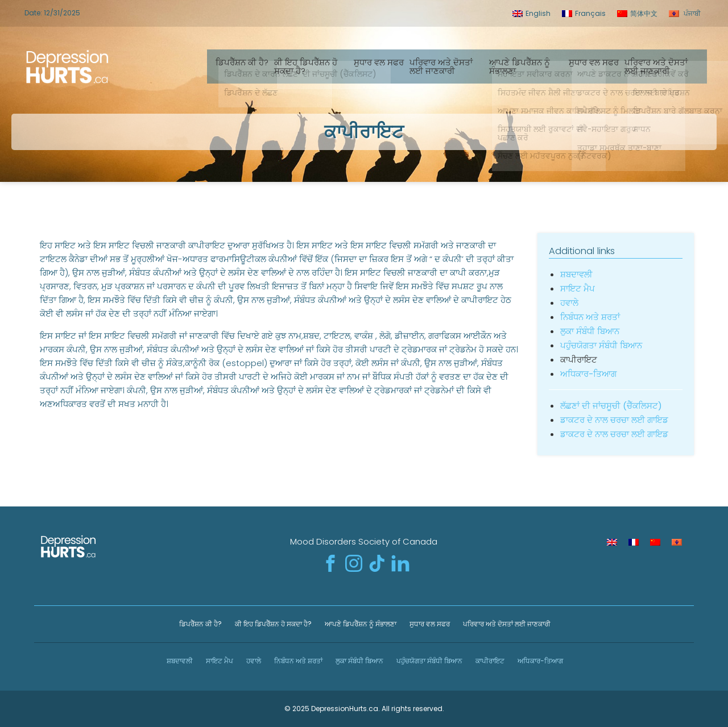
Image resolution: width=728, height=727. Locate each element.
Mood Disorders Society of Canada (364, 541)
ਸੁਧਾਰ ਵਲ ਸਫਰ (384, 62)
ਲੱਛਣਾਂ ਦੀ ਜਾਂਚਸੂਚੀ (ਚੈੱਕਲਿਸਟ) (611, 406)
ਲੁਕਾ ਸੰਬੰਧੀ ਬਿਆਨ (590, 331)
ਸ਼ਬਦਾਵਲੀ (576, 274)
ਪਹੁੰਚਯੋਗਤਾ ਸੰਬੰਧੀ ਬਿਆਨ (601, 345)
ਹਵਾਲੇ (569, 303)
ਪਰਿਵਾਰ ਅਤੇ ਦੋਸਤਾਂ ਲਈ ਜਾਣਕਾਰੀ (447, 67)
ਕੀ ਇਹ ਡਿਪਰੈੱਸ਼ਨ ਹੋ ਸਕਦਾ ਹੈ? (311, 67)
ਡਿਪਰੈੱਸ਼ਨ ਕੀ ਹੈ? (248, 62)
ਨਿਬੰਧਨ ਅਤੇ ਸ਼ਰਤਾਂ (590, 317)
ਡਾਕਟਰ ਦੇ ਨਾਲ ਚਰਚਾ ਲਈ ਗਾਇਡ (614, 420)
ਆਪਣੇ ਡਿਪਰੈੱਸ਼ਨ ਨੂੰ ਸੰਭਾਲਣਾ (525, 67)
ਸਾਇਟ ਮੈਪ (578, 288)
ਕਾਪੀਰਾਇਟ (489, 661)
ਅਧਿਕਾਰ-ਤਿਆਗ (588, 374)
